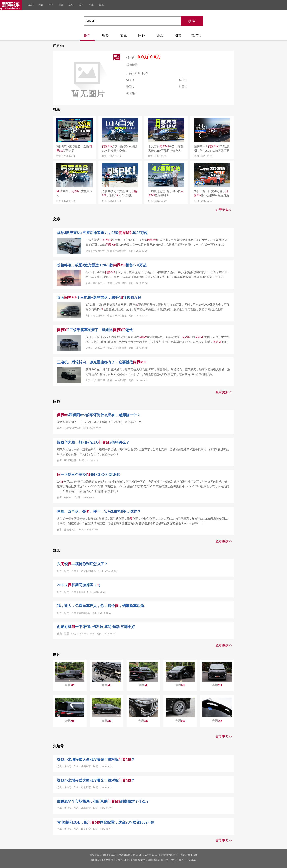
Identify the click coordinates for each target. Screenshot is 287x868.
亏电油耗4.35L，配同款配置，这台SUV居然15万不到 (106, 822)
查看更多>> (224, 210)
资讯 (101, 5)
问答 (142, 36)
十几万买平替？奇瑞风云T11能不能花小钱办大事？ (166, 149)
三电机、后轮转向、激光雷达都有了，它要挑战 (101, 362)
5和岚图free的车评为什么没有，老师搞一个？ (99, 415)
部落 (160, 36)
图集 (178, 36)
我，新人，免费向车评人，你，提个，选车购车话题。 (102, 606)
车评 (31, 5)
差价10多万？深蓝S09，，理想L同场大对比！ (120, 193)
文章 (124, 36)
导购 (61, 5)
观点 (81, 5)
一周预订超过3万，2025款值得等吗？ (166, 193)
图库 (91, 5)
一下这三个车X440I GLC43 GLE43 (88, 475)
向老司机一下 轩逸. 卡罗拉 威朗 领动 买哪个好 (96, 627)
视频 (41, 5)
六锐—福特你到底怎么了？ (82, 564)
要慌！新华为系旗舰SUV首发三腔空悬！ (120, 149)
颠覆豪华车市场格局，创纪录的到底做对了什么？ (103, 801)
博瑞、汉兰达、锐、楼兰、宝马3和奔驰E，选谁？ (99, 512)
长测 (51, 5)
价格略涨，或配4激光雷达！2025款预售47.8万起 (102, 265)
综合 (87, 36)
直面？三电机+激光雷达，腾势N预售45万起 (99, 298)
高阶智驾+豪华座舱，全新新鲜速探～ (74, 149)
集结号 (196, 36)
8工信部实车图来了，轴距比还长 (95, 330)
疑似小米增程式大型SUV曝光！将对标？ (96, 760)
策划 (71, 5)
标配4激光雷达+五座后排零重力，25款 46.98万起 (102, 233)
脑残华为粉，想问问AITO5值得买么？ (93, 442)
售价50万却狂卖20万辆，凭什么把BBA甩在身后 (212, 193)
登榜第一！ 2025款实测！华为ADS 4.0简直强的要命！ (212, 149)
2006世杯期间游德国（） (80, 585)
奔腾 (70, 685)
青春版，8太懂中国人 (74, 193)
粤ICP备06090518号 (158, 860)
